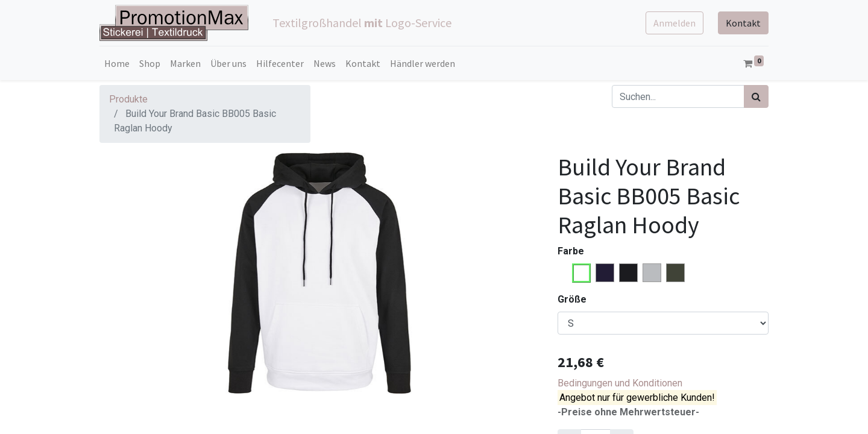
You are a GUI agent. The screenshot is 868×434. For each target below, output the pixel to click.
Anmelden (675, 23)
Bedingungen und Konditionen (620, 383)
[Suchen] (756, 96)
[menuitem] (117, 63)
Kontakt (743, 23)
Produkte (128, 99)
